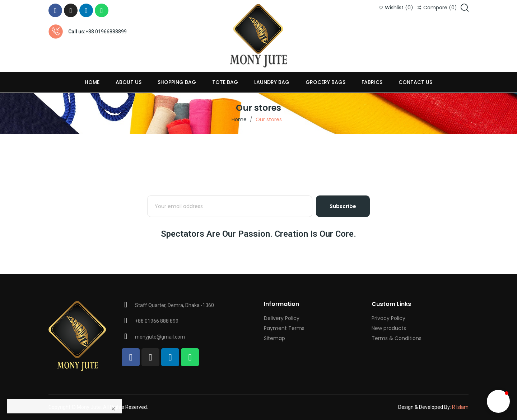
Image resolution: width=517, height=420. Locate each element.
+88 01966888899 (106, 32)
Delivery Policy (282, 318)
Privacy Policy (388, 318)
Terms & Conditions (397, 338)
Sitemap (274, 338)
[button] (498, 401)
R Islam (460, 407)
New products (389, 328)
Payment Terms (284, 328)
